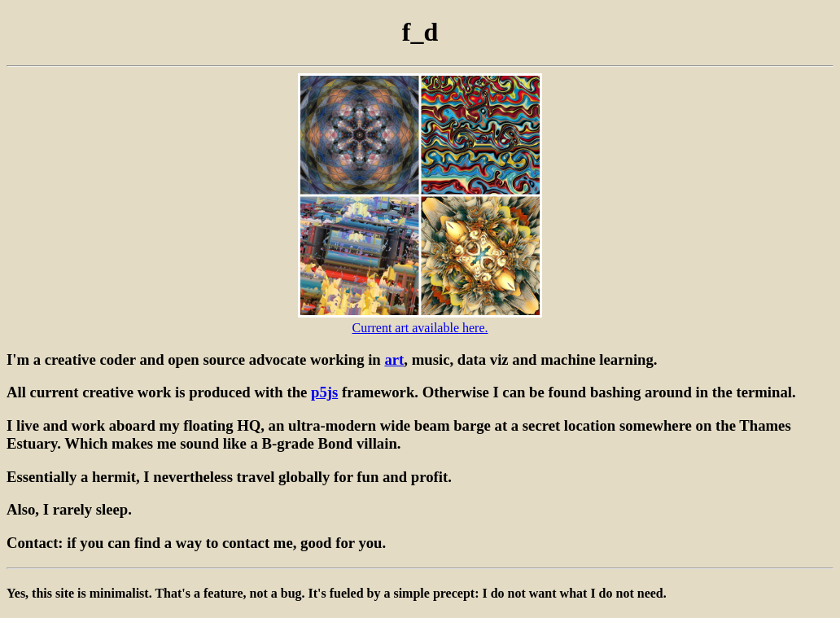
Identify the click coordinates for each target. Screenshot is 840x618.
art (394, 359)
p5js (324, 392)
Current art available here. (420, 328)
